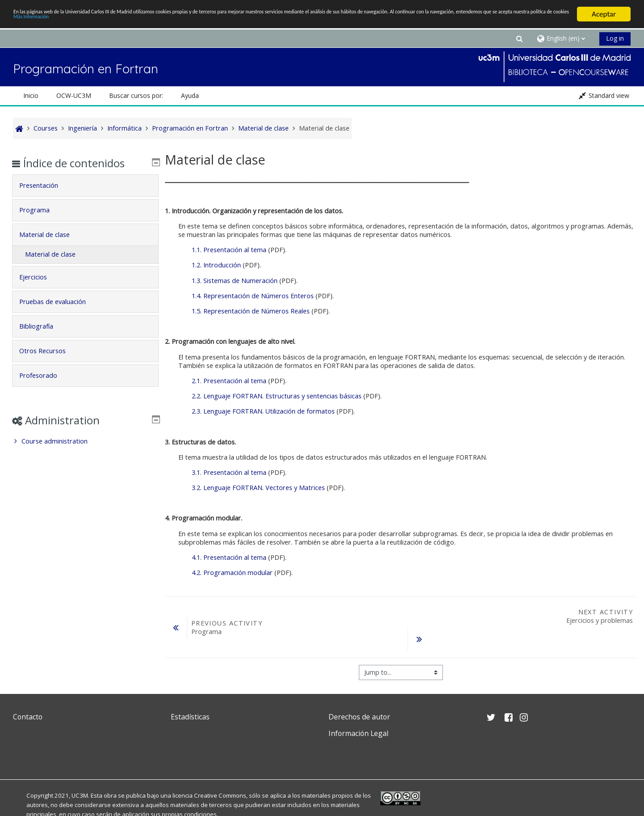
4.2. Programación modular (231, 573)
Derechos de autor (359, 717)
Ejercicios (40, 277)
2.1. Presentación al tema (228, 381)
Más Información (305, 22)
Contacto (28, 717)
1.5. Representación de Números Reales (250, 311)
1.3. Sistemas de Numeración (234, 281)
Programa (41, 210)
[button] (520, 38)
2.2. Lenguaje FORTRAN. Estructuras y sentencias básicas (276, 396)
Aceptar (604, 14)
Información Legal (358, 733)
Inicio (31, 95)
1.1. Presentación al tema (228, 250)
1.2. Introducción (215, 265)
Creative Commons (220, 795)
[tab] (85, 186)
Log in (615, 38)
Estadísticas (190, 717)
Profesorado (45, 375)
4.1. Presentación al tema (228, 557)
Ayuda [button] (190, 95)
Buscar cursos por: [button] (136, 95)
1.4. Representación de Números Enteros (252, 296)
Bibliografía (43, 326)
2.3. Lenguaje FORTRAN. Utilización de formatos (262, 411)
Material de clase (51, 235)
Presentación (45, 185)
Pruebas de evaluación (59, 302)
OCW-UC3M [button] (74, 95)
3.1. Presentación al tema (228, 472)
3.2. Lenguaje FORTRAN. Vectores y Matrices (257, 488)
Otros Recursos (49, 351)
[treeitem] (85, 441)
